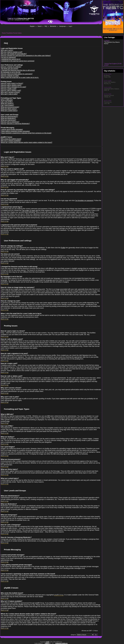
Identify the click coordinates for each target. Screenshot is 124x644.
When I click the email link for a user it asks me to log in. (20, 77)
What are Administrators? (9, 116)
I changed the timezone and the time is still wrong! (18, 70)
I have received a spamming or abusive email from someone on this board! (26, 133)
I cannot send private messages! (12, 129)
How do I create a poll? (9, 89)
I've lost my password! (8, 57)
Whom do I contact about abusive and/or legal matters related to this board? (27, 142)
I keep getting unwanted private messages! (15, 131)
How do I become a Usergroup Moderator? (15, 124)
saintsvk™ (48, 643)
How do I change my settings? (11, 67)
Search (40, 26)
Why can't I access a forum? (10, 92)
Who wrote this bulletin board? (11, 139)
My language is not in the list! (11, 72)
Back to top (5, 166)
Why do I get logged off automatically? (14, 54)
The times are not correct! (10, 69)
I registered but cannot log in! (11, 59)
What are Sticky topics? (9, 109)
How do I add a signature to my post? (13, 87)
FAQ (46, 26)
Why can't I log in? (7, 50)
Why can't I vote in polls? (9, 94)
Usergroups (63, 26)
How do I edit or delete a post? (11, 85)
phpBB (47, 642)
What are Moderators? (8, 118)
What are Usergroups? (8, 120)
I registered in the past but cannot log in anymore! (18, 61)
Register (32, 26)
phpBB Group (59, 595)
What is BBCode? (7, 100)
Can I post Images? (7, 105)
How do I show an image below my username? (17, 74)
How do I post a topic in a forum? (12, 83)
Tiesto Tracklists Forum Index (12, 33)
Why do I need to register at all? (12, 52)
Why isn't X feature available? (11, 141)
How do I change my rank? (10, 76)
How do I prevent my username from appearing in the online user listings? (26, 56)
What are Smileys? (7, 103)
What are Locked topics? (9, 111)
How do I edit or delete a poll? (11, 90)
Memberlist (53, 26)
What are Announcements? (10, 107)
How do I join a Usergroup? (10, 122)
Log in (70, 26)
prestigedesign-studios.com (61, 643)
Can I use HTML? (7, 102)
